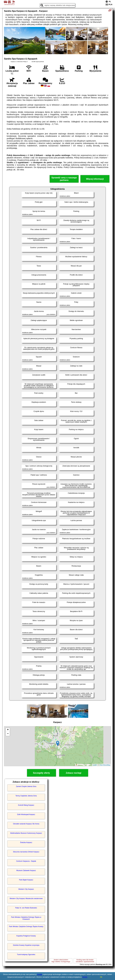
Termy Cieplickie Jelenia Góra (26, 796)
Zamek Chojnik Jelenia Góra (26, 786)
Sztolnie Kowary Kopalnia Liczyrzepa (26, 945)
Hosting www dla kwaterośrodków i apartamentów (85, 961)
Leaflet (95, 765)
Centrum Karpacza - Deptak (26, 861)
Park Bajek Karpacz (26, 880)
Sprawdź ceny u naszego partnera (64, 179)
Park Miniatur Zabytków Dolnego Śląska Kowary (26, 927)
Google (40, 974)
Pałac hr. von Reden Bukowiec (26, 908)
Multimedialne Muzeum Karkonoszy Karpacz (26, 833)
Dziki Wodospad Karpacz (26, 814)
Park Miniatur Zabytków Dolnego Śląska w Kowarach (26, 918)
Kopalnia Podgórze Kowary (26, 936)
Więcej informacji (95, 179)
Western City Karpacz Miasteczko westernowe (26, 899)
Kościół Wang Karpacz (26, 805)
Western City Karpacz (26, 889)
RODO (85, 977)
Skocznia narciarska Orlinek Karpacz (26, 852)
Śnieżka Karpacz (26, 842)
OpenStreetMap (105, 765)
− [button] (8, 734)
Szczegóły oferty (41, 773)
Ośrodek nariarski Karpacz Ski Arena (26, 824)
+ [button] (8, 730)
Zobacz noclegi (74, 773)
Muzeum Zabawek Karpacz (26, 870)
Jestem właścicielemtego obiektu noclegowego (61, 961)
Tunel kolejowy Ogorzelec (26, 955)
